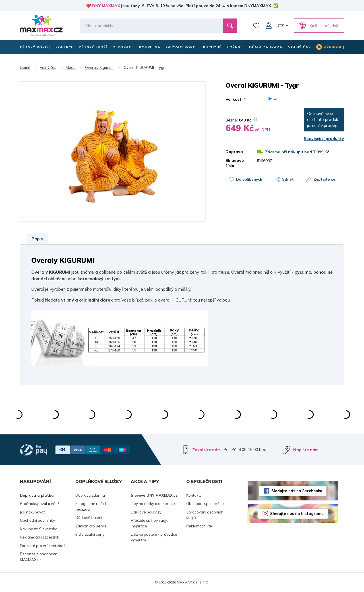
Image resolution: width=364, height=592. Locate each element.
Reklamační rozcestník (40, 537)
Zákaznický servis (91, 526)
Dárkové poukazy (146, 512)
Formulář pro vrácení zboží (43, 546)
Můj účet (269, 26)
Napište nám (306, 450)
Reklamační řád (200, 526)
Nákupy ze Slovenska (39, 529)
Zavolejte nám (206, 450)
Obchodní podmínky (37, 520)
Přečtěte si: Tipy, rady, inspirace (149, 523)
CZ (281, 26)
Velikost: (236, 99)
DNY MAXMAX (106, 6)
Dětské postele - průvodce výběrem (154, 537)
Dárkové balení (89, 517)
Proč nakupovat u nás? (39, 504)
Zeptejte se (324, 179)
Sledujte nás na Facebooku (297, 491)
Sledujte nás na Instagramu (297, 513)
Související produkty (324, 139)
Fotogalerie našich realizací (91, 506)
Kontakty (194, 495)
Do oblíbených (249, 179)
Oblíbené (256, 26)
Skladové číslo (235, 163)
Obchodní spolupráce (205, 504)
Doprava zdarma (90, 495)
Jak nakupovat (32, 512)
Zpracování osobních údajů (205, 515)
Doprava (234, 152)
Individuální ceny (90, 534)
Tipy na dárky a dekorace (153, 504)
